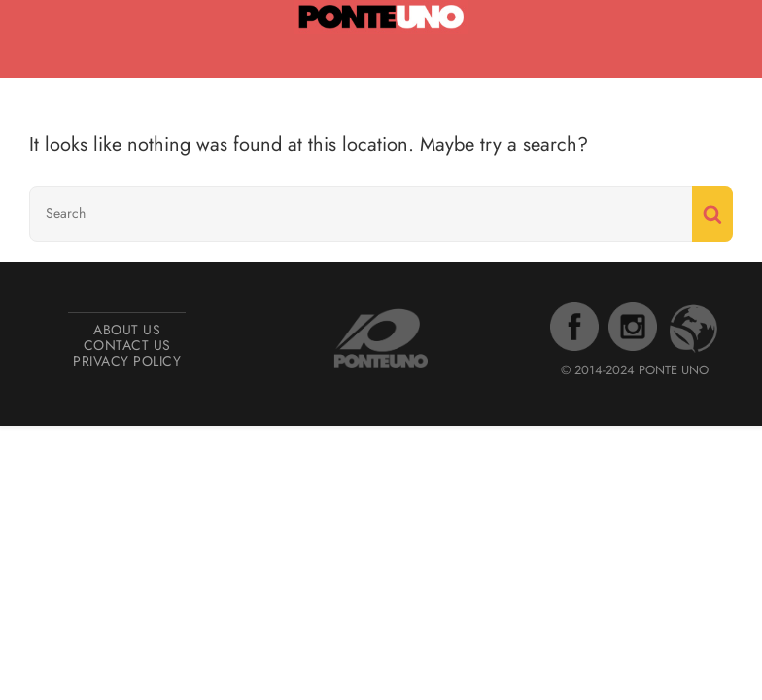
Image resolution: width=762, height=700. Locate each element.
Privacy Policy (127, 361)
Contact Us (127, 345)
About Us (127, 330)
